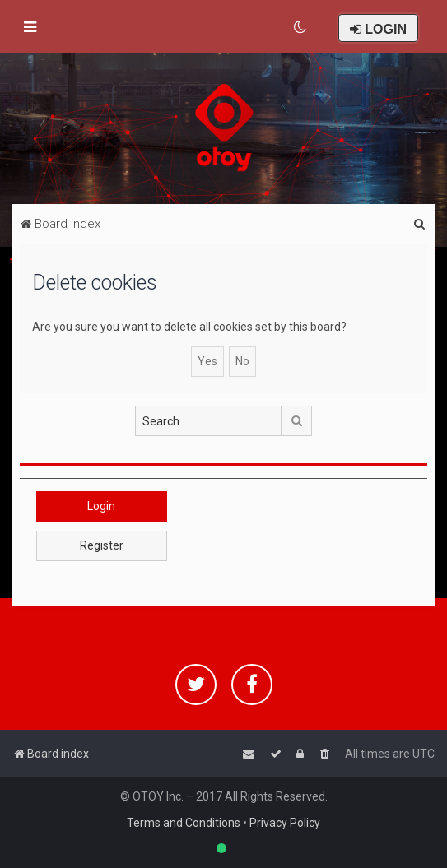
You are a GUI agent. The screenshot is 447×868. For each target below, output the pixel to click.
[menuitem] (301, 27)
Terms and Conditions (184, 823)
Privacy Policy (285, 823)
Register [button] (102, 545)
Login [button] (101, 506)
